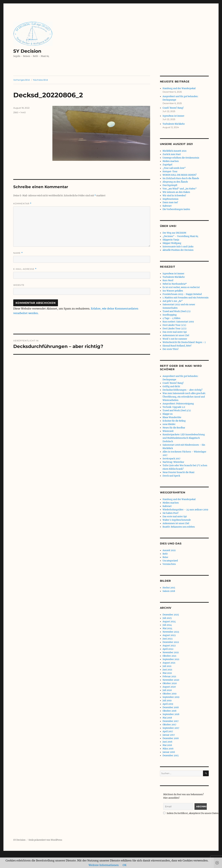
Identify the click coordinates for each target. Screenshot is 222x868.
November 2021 (171, 652)
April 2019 (168, 704)
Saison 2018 (169, 591)
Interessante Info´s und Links (178, 247)
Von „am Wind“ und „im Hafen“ (180, 189)
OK (125, 865)
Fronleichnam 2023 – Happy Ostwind (182, 294)
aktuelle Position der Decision (178, 250)
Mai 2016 (167, 745)
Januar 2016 (169, 752)
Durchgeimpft (170, 185)
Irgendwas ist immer (173, 116)
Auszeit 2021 (169, 550)
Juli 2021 (167, 666)
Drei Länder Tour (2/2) (175, 329)
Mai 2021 (167, 673)
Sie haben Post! (171, 513)
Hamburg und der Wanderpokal (179, 88)
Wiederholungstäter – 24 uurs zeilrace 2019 (185, 510)
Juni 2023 (167, 639)
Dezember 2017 (171, 721)
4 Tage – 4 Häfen (171, 318)
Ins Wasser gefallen (173, 291)
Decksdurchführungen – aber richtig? (182, 390)
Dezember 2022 (171, 642)
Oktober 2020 (170, 683)
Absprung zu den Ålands (175, 182)
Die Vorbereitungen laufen (176, 209)
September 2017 (171, 728)
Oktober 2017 (169, 725)
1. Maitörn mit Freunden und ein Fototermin (186, 298)
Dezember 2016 (171, 738)
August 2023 (169, 635)
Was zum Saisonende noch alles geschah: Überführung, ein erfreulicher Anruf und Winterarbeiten (184, 397)
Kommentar (22, 204)
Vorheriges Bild (21, 80)
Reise (165, 557)
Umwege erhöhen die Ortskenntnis (181, 158)
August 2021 (169, 663)
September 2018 (171, 714)
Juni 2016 (167, 742)
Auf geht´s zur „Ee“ (173, 301)
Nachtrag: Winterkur (173, 462)
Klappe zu (168, 414)
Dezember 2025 (171, 615)
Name (18, 253)
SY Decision (27, 51)
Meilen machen (171, 161)
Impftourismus (171, 199)
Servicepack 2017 (171, 459)
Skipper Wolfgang (172, 243)
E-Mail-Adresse (25, 269)
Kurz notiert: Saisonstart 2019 (178, 322)
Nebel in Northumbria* (175, 284)
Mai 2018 (167, 718)
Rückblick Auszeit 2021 (175, 151)
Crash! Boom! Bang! (173, 108)
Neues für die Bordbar (174, 428)
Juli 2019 (167, 701)
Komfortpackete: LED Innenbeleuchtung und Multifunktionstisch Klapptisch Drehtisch (184, 438)
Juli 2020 (167, 690)
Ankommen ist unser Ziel (176, 335)
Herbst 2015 (169, 588)
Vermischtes (169, 564)
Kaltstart (167, 206)
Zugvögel (167, 165)
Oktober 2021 (169, 656)
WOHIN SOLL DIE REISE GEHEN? (180, 175)
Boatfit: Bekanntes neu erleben (179, 527)
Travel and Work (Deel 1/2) (177, 311)
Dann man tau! (170, 202)
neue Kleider (169, 424)
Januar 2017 (169, 735)
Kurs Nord (168, 280)
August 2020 (169, 687)
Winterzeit (168, 431)
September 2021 (171, 659)
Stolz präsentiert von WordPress (45, 840)
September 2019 (171, 697)
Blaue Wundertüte (172, 417)
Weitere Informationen (104, 865)
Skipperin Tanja (171, 240)
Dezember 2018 (171, 707)
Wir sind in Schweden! (174, 196)
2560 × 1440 (19, 112)
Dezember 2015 (171, 756)
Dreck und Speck (171, 476)
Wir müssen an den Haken (176, 192)
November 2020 (171, 680)
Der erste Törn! (171, 349)
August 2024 (169, 622)
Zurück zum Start (172, 154)
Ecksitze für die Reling (174, 421)
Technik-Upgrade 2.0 (174, 407)
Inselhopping (170, 315)
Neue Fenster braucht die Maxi (178, 472)
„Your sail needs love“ (174, 168)
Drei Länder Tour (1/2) (174, 325)
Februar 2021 (169, 677)
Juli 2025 (167, 618)
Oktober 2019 (170, 694)
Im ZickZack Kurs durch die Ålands (181, 178)
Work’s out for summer (175, 339)
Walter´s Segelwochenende (177, 520)
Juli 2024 (167, 625)
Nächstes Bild (40, 80)
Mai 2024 (167, 628)
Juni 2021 (167, 670)
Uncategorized (170, 561)
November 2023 (171, 632)
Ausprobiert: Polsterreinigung (178, 404)
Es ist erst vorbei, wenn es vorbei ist (181, 287)
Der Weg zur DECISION (174, 233)
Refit (165, 554)
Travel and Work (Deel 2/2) (177, 411)
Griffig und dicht (171, 386)
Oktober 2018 (169, 711)
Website (19, 285)
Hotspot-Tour (170, 172)
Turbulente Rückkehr (174, 124)
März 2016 (168, 749)
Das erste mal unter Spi (175, 332)
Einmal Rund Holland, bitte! (177, 346)
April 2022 (168, 649)
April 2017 (168, 731)
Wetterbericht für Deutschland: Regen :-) (184, 342)
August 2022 (169, 646)
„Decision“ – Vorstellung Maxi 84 (180, 236)
